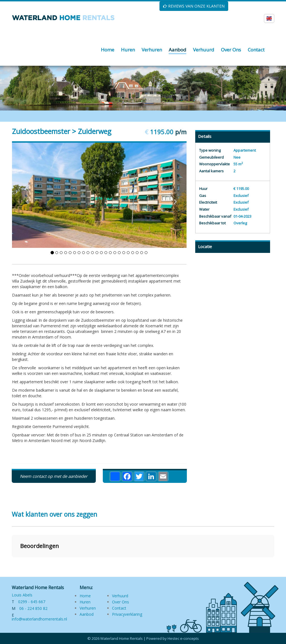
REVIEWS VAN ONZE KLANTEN (194, 6)
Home (85, 596)
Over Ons (121, 602)
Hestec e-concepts (183, 638)
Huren (85, 602)
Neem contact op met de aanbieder (54, 476)
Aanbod (87, 614)
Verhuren (88, 608)
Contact (119, 608)
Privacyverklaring (127, 614)
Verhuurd (120, 596)
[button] (12, 563)
